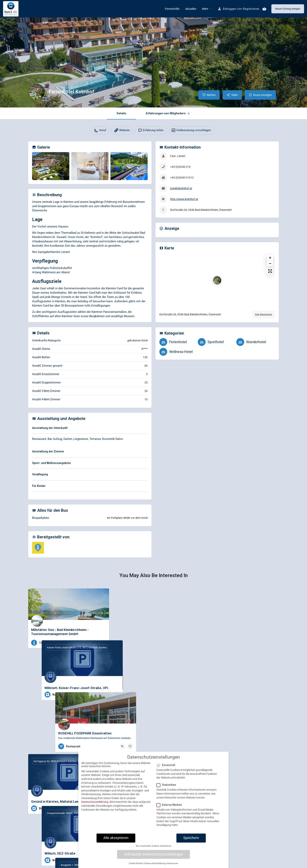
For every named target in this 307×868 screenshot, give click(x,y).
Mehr (205, 9)
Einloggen (229, 9)
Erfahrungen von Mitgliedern (168, 113)
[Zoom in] (270, 258)
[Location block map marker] (217, 280)
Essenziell (167, 768)
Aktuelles (191, 9)
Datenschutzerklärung (95, 805)
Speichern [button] (191, 841)
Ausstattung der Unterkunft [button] (50, 428)
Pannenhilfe (172, 9)
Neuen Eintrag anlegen (288, 9)
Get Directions (263, 315)
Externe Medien (170, 808)
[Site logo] (11, 8)
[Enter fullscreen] (270, 271)
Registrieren (251, 9)
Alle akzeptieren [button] (116, 841)
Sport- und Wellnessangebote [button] (51, 463)
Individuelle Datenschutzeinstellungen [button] (153, 857)
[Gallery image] (51, 166)
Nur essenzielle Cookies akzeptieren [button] (154, 849)
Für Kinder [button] (39, 486)
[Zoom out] (270, 263)
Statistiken (167, 788)
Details (121, 113)
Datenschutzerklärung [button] (155, 866)
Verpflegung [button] (40, 474)
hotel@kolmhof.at (181, 188)
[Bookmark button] (103, 643)
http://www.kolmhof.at (184, 199)
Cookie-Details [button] (136, 866)
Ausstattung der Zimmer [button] (48, 451)
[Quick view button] (95, 643)
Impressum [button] (173, 866)
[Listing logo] (37, 92)
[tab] (90, 429)
